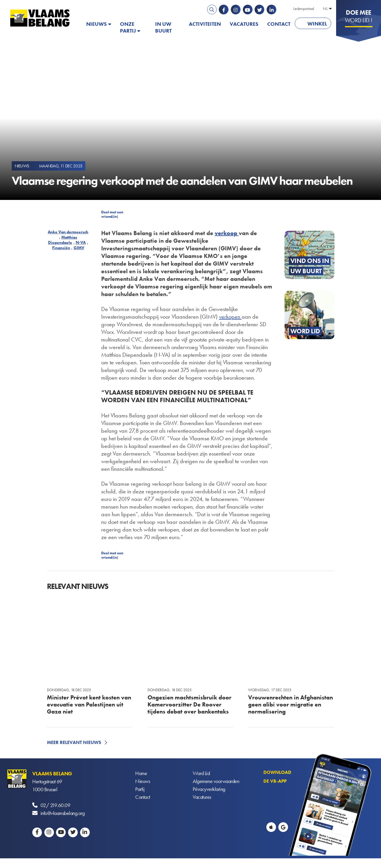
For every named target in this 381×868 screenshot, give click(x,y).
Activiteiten (205, 24)
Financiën (61, 248)
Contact (279, 24)
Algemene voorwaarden (216, 781)
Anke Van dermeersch (68, 232)
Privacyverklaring (209, 789)
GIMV (79, 248)
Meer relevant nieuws (74, 742)
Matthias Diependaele (63, 240)
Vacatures (244, 24)
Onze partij (128, 27)
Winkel (317, 24)
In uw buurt (163, 27)
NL (325, 9)
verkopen (230, 317)
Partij (140, 789)
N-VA (81, 242)
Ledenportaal (304, 9)
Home (141, 773)
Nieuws (96, 24)
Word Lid (201, 773)
